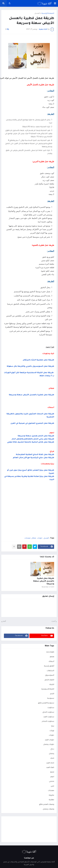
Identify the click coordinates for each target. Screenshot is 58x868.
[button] (55, 3)
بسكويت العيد (49, 717)
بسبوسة (51, 698)
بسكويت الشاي (48, 712)
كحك (52, 758)
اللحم (52, 694)
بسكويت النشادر (48, 721)
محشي (52, 781)
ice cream (50, 652)
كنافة (52, 772)
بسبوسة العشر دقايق (46, 703)
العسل (37, 13)
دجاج (52, 749)
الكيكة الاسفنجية (48, 689)
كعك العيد (50, 768)
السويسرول (50, 675)
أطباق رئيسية (49, 666)
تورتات (52, 731)
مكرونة (51, 795)
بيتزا (53, 726)
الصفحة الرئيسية (48, 13)
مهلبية (51, 800)
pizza (52, 657)
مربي (52, 786)
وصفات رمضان (48, 809)
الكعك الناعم (49, 680)
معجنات (28, 538)
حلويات (40, 538)
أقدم (4, 621)
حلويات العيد (49, 740)
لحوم (52, 777)
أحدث (53, 621)
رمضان (51, 754)
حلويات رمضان (49, 745)
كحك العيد (50, 763)
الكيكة (52, 685)
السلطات (50, 671)
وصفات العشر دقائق (47, 805)
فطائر (34, 538)
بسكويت (51, 708)
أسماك (51, 662)
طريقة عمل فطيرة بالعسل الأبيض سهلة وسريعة (44, 581)
